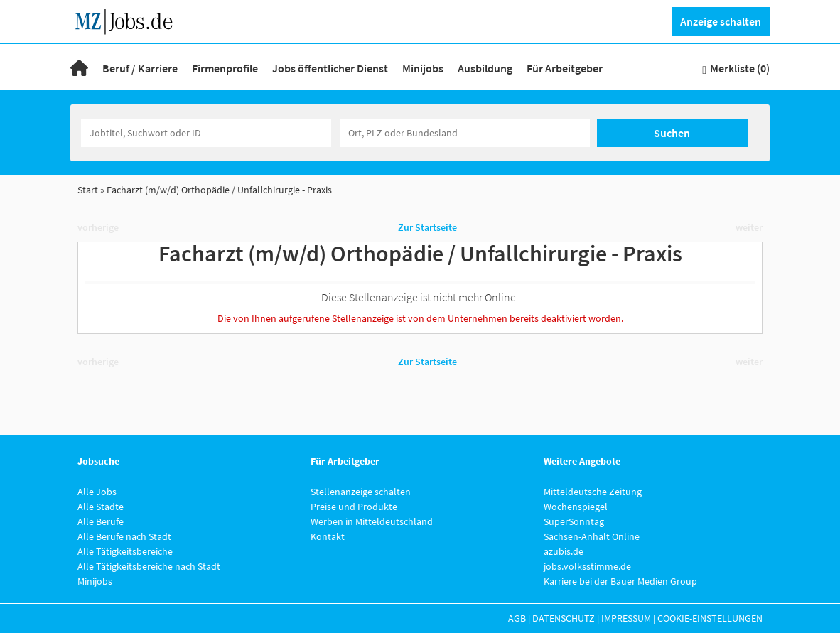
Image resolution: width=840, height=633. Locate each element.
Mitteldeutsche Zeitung (593, 492)
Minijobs (423, 68)
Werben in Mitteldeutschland (372, 521)
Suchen (672, 133)
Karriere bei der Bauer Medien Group (620, 581)
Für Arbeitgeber (565, 68)
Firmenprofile (225, 68)
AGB (517, 618)
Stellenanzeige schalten (361, 492)
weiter (749, 227)
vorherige (98, 227)
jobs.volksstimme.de (587, 566)
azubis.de (564, 551)
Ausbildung (485, 68)
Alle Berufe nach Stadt (124, 536)
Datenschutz (564, 618)
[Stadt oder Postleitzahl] (465, 133)
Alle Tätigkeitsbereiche (125, 551)
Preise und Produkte (354, 507)
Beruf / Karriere (140, 68)
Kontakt (328, 536)
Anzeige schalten (721, 21)
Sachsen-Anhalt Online (592, 536)
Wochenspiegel (576, 507)
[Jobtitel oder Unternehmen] (206, 133)
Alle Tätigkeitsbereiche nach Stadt (149, 566)
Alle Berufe (101, 521)
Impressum (626, 618)
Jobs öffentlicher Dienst (330, 68)
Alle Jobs (97, 492)
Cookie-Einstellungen (710, 618)
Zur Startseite (427, 227)
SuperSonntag (574, 521)
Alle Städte (101, 507)
